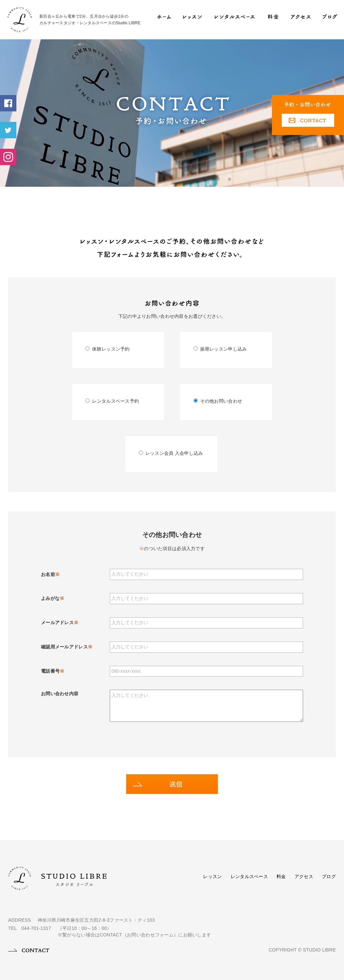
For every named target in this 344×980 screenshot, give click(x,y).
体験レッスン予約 (107, 349)
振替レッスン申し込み (220, 349)
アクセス (304, 876)
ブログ (329, 876)
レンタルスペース (249, 876)
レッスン (212, 876)
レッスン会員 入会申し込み (171, 453)
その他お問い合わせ (218, 401)
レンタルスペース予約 (112, 401)
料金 (281, 876)
